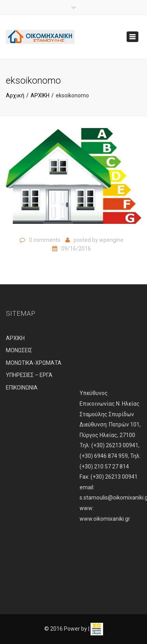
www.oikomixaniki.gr (105, 519)
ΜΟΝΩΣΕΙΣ (19, 350)
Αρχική (15, 95)
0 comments (45, 240)
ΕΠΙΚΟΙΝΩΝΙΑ (22, 388)
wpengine (111, 240)
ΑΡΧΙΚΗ (40, 95)
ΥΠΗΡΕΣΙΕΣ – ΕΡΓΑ (29, 375)
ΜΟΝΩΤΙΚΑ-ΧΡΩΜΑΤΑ (34, 363)
